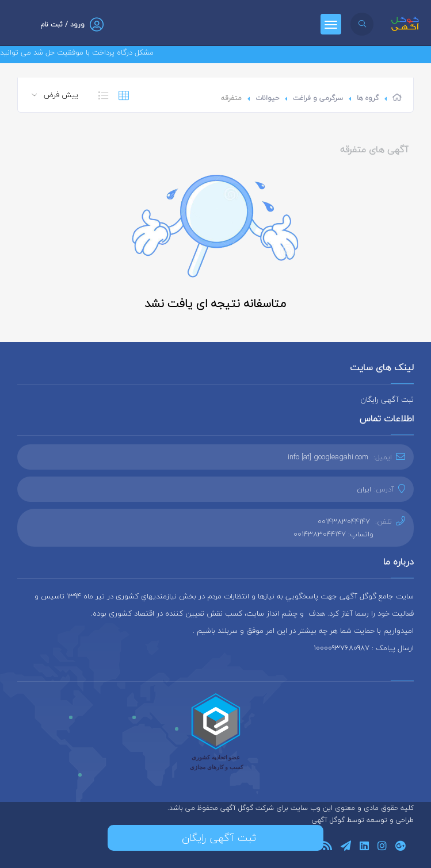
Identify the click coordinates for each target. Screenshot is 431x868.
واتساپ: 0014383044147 (333, 534)
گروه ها (368, 98)
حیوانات (267, 98)
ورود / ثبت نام (62, 24)
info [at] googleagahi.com (328, 457)
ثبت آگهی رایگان (387, 400)
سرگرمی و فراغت (318, 98)
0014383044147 (344, 521)
